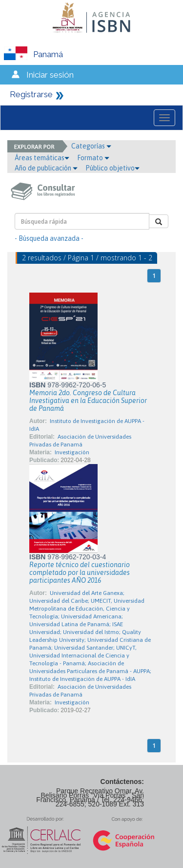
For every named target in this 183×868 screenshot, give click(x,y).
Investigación (72, 452)
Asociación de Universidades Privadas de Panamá (80, 441)
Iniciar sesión (50, 75)
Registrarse (31, 94)
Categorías (91, 146)
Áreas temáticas (42, 158)
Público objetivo (112, 168)
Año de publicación (46, 168)
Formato (93, 158)
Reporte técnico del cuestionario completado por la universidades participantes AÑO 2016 (80, 572)
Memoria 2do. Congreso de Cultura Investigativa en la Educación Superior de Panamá (88, 401)
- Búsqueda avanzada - (49, 238)
